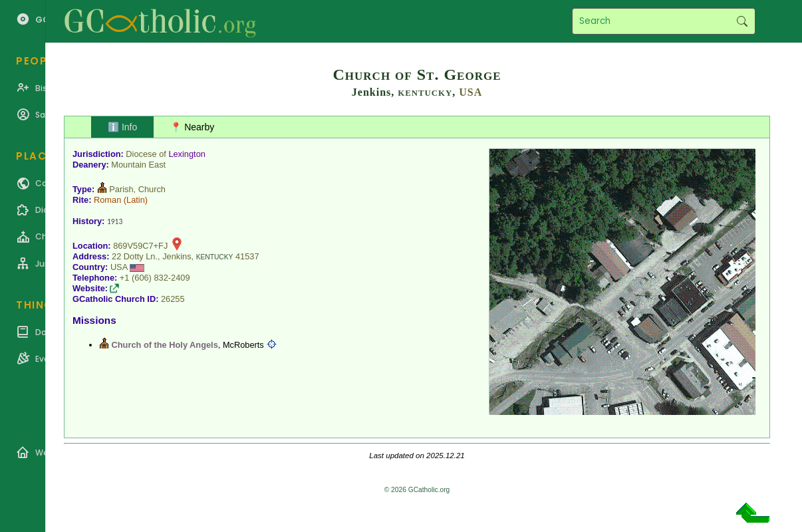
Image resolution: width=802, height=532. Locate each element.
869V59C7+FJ (140, 246)
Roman (107, 200)
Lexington (187, 154)
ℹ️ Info (122, 127)
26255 (173, 299)
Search (742, 21)
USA (470, 92)
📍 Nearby (192, 127)
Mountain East (138, 165)
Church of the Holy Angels (165, 345)
